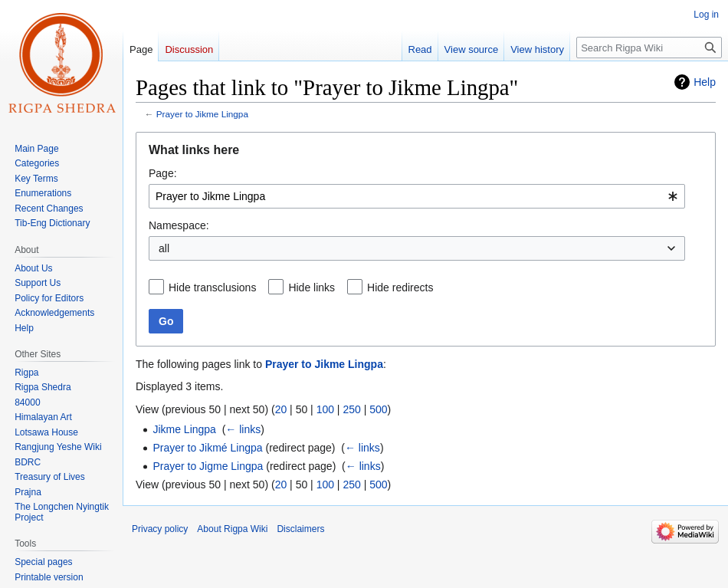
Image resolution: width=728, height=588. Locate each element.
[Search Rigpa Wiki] (649, 48)
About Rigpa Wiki (232, 529)
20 (281, 409)
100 (325, 409)
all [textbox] (164, 248)
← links (243, 429)
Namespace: (179, 225)
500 (378, 409)
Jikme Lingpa (184, 429)
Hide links (312, 287)
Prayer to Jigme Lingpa (208, 466)
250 (351, 409)
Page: (163, 173)
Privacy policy (160, 529)
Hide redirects (400, 287)
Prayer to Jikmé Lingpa (207, 448)
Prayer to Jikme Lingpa (202, 114)
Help (705, 82)
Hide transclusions (212, 287)
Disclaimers (300, 529)
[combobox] (417, 196)
